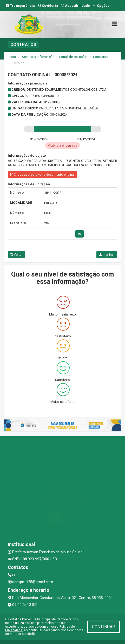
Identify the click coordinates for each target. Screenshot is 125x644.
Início (12, 57)
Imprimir (107, 255)
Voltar (17, 255)
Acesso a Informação (38, 57)
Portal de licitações (74, 57)
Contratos (101, 57)
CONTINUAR (103, 627)
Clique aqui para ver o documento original (42, 175)
